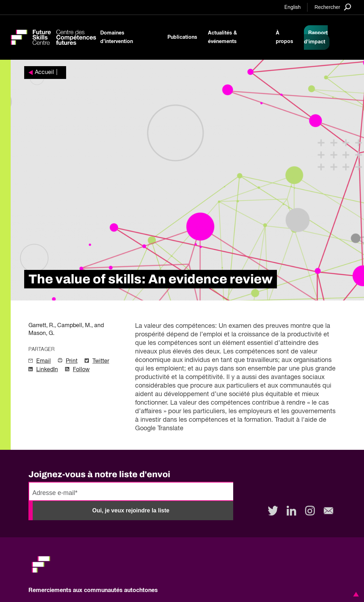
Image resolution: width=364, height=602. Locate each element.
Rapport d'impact (316, 38)
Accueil (44, 73)
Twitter (101, 361)
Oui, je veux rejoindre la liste (131, 510)
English (293, 7)
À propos (285, 37)
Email (44, 361)
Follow (81, 370)
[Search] (333, 7)
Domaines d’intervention (117, 37)
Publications (182, 37)
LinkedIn (47, 370)
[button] (355, 594)
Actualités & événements (223, 37)
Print (72, 361)
